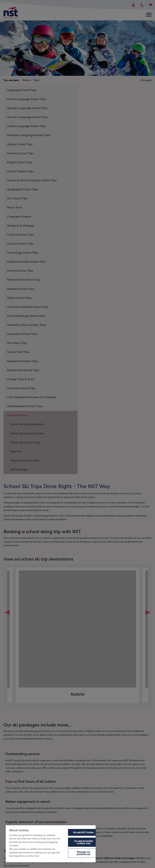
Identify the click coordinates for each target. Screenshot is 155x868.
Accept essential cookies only (83, 842)
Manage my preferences (84, 853)
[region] (51, 844)
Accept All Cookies (83, 832)
